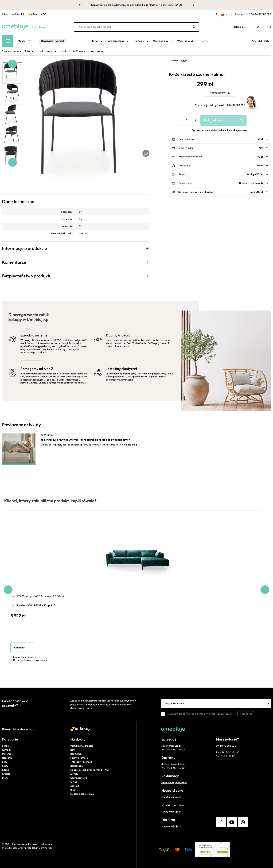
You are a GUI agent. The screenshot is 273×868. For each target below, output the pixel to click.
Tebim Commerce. (42, 848)
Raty (73, 750)
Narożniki (7, 758)
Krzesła (6, 774)
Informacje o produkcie (24, 248)
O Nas (74, 782)
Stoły (5, 778)
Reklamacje (77, 766)
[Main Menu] (8, 41)
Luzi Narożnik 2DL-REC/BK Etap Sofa (33, 605)
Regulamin (76, 754)
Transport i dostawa (81, 762)
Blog (73, 790)
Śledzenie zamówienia (82, 794)
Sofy (5, 762)
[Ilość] (187, 120)
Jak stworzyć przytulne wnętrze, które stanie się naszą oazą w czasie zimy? (85, 440)
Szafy (5, 766)
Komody (7, 750)
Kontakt (75, 786)
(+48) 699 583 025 (261, 14)
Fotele (5, 746)
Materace (7, 754)
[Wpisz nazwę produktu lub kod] (136, 27)
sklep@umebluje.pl (171, 746)
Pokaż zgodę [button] (246, 714)
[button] (237, 27)
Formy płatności (79, 758)
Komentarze (14, 262)
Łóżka (5, 770)
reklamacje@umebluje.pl (174, 782)
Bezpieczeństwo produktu (27, 276)
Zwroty (74, 774)
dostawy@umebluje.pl (173, 764)
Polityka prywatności (82, 746)
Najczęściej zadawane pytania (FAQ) (90, 770)
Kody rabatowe (79, 778)
